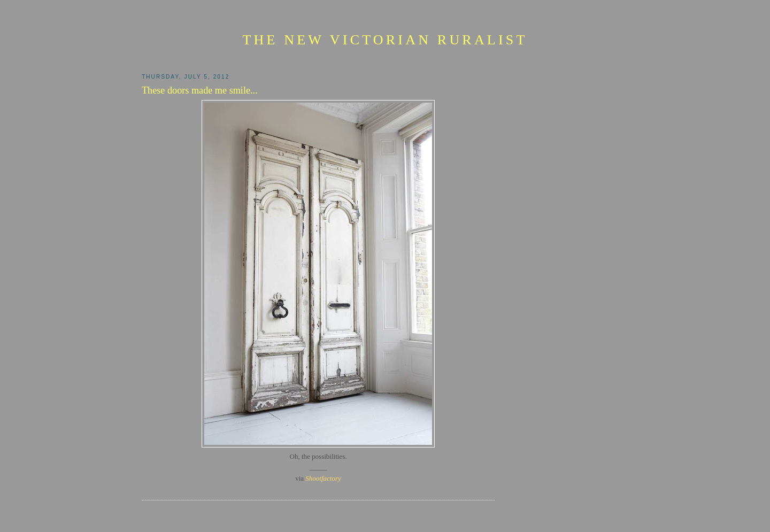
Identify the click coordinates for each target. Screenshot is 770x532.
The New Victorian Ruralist (385, 40)
